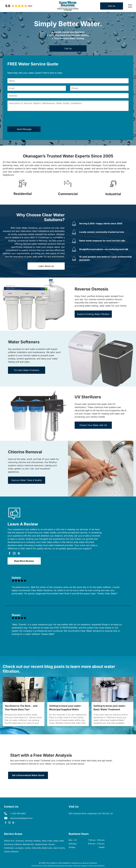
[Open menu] (130, 6)
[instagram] (14, 554)
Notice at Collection (81, 866)
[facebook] (10, 554)
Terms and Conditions (97, 866)
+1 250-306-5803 (18, 813)
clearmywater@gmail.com (21, 818)
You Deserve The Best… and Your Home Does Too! (21, 708)
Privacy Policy (36, 866)
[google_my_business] (19, 554)
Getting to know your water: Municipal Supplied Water (65, 708)
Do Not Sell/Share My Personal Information (58, 866)
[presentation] (27, 119)
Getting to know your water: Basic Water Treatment (110, 708)
